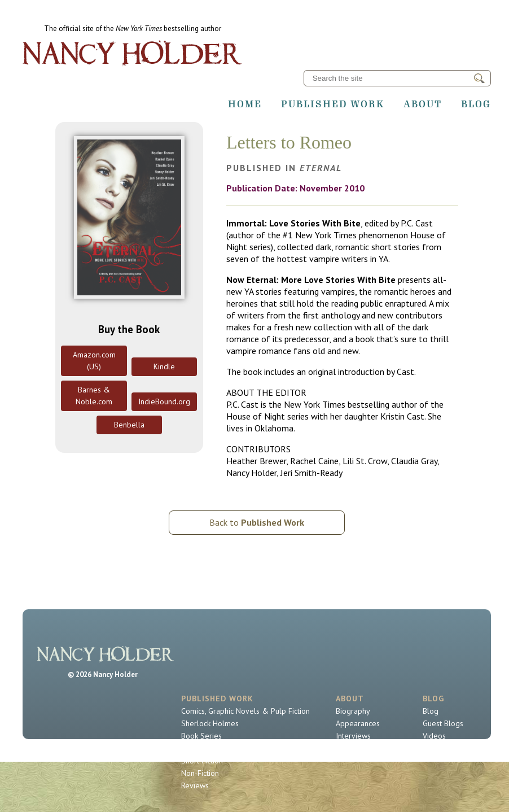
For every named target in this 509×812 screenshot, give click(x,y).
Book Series (201, 736)
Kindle (164, 366)
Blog (476, 104)
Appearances (358, 723)
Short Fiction (202, 761)
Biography (353, 711)
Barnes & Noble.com (94, 396)
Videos (434, 736)
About (423, 104)
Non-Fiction (200, 773)
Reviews (195, 785)
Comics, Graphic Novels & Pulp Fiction (245, 711)
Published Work (333, 104)
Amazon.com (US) (94, 361)
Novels (193, 748)
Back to (257, 522)
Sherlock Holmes (210, 723)
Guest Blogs (443, 723)
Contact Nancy (359, 748)
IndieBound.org (164, 401)
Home (245, 104)
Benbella (129, 425)
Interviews (353, 736)
